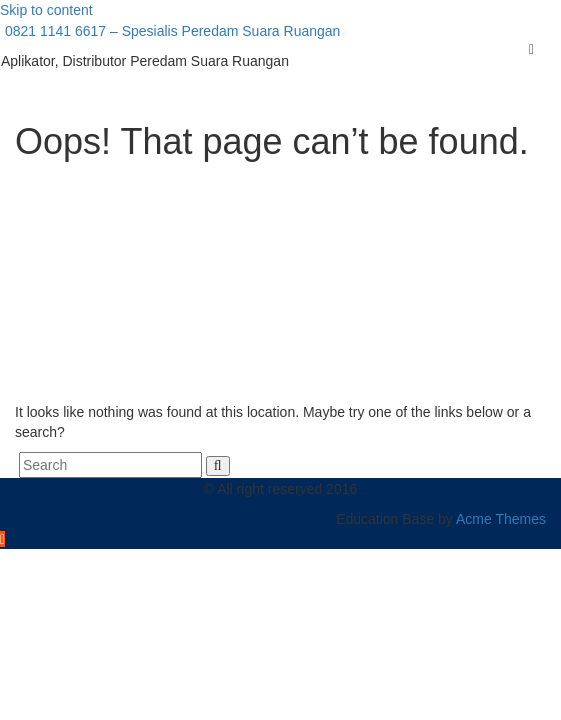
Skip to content (46, 10)
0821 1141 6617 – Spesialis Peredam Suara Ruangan (170, 31)
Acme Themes (501, 519)
